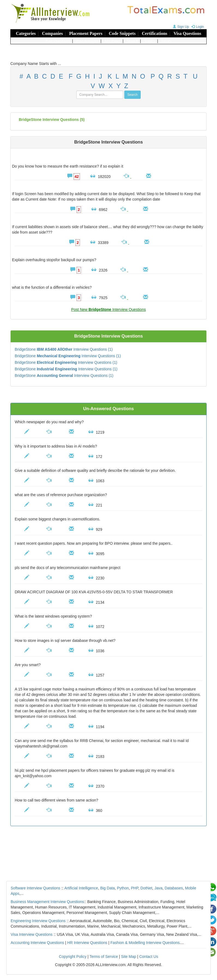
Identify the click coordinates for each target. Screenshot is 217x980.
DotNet (146, 888)
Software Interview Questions (35, 888)
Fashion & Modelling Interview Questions (145, 943)
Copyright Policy (73, 957)
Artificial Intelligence (81, 888)
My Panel (113, 41)
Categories (26, 33)
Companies (52, 33)
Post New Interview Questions (108, 309)
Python (123, 888)
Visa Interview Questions (32, 934)
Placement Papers (86, 33)
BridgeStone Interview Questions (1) (64, 349)
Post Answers (87, 41)
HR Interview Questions (87, 943)
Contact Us (149, 957)
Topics (150, 41)
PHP (135, 888)
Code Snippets (122, 33)
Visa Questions (187, 33)
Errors (167, 41)
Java (158, 888)
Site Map (129, 957)
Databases (174, 888)
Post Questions (58, 41)
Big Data (107, 888)
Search (132, 41)
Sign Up (180, 27)
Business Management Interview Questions (47, 902)
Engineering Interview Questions (38, 921)
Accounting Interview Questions (37, 943)
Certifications (154, 33)
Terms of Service (104, 957)
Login (197, 27)
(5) (52, 120)
